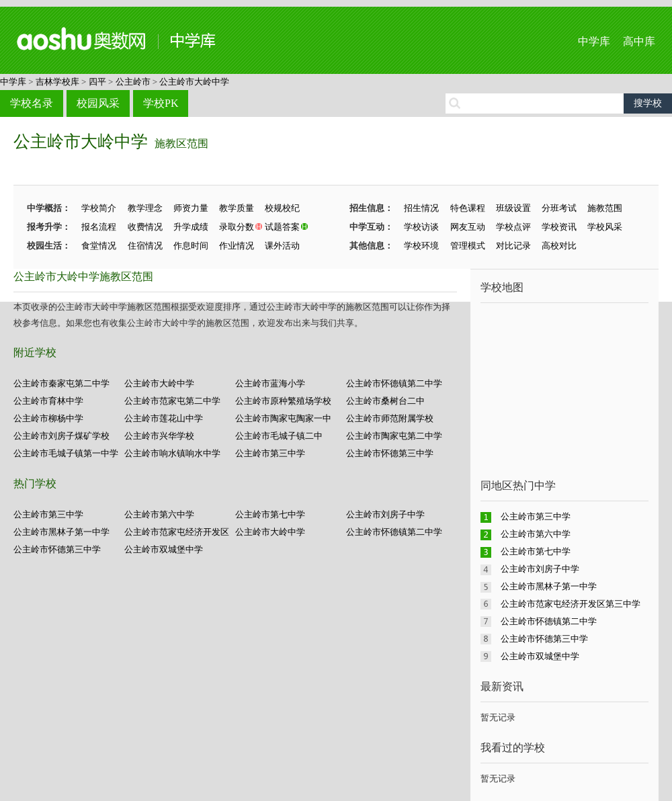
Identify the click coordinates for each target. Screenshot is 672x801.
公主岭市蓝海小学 (270, 383)
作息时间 (191, 246)
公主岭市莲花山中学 (164, 418)
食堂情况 (99, 246)
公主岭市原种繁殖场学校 (283, 401)
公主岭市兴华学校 (159, 436)
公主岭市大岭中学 (194, 82)
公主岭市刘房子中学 (385, 514)
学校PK (161, 103)
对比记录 (513, 246)
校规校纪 (282, 208)
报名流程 (99, 227)
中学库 (594, 41)
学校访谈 (421, 227)
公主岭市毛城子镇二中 (279, 436)
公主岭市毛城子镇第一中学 (66, 453)
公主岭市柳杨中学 (48, 418)
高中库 (639, 41)
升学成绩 (191, 227)
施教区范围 (181, 143)
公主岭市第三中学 (270, 453)
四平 (97, 82)
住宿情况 (145, 246)
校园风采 (98, 103)
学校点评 (513, 227)
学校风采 (605, 227)
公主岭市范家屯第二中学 (172, 401)
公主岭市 (133, 82)
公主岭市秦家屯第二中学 (61, 383)
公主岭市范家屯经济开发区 (177, 532)
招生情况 (421, 208)
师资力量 (191, 208)
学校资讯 (559, 227)
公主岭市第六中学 (159, 514)
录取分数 (237, 227)
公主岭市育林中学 (48, 401)
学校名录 (32, 103)
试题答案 (282, 227)
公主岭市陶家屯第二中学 (394, 436)
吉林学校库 (57, 82)
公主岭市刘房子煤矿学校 (61, 436)
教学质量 (237, 208)
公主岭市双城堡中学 (164, 549)
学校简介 (99, 208)
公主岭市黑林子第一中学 (61, 532)
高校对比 (559, 246)
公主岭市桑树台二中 (385, 401)
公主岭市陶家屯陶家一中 (283, 418)
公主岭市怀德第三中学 (390, 453)
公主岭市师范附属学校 (390, 418)
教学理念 (145, 208)
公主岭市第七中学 (270, 514)
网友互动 (468, 227)
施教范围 (605, 208)
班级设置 (513, 208)
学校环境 (421, 246)
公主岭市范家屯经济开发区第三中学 (571, 604)
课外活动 (282, 246)
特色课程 (468, 208)
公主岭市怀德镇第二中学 (394, 383)
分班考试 (559, 208)
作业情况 (237, 246)
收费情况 (145, 227)
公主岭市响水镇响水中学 (172, 453)
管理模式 (468, 246)
